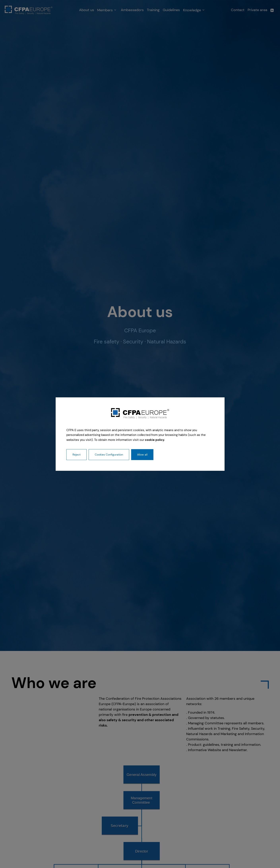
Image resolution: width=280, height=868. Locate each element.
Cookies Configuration (109, 455)
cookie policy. (155, 440)
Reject (77, 455)
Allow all (142, 455)
